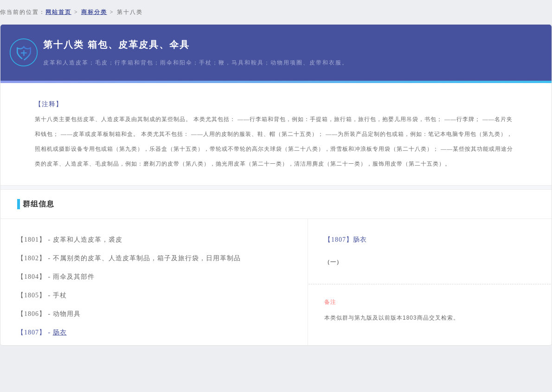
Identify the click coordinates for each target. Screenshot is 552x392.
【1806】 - (49, 314)
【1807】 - (42, 332)
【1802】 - (129, 258)
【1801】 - (70, 240)
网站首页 (58, 12)
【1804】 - (56, 277)
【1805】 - (42, 295)
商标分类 (94, 12)
